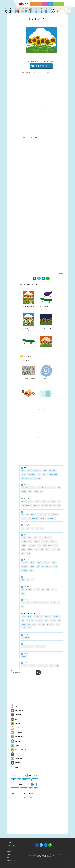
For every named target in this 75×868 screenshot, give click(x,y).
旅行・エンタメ (51, 501)
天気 (38, 589)
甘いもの (31, 793)
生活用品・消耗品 (26, 624)
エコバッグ (15, 775)
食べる (35, 775)
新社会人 (30, 549)
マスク (20, 798)
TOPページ (9, 842)
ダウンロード (41, 66)
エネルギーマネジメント (28, 647)
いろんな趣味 (25, 563)
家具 (28, 580)
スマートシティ (28, 644)
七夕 (39, 545)
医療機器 (36, 492)
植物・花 (34, 603)
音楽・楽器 (24, 570)
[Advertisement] (41, 91)
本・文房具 (52, 620)
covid (30, 775)
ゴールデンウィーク (27, 541)
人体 (54, 488)
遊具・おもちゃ (51, 624)
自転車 (35, 624)
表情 (39, 474)
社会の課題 (27, 525)
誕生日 (28, 553)
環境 (42, 528)
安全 (28, 528)
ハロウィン (54, 541)
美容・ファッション (27, 505)
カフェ (32, 563)
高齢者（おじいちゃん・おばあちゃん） (31, 478)
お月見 (23, 538)
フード (30, 501)
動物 (23, 603)
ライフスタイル (28, 560)
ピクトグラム (15, 789)
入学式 (44, 545)
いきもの (26, 600)
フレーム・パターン (43, 666)
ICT (25, 512)
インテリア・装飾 (38, 616)
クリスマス (48, 538)
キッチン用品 (57, 616)
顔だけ (21, 784)
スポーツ (54, 563)
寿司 (31, 789)
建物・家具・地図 (28, 577)
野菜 (25, 793)
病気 (42, 492)
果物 (13, 793)
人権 (23, 528)
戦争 (32, 528)
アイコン (24, 666)
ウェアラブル (48, 616)
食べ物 (23, 628)
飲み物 (29, 628)
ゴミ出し (35, 780)
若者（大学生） (31, 474)
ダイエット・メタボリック (28, 488)
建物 (32, 580)
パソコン (24, 519)
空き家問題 (24, 656)
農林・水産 (57, 505)
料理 (35, 784)
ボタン (52, 666)
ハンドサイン (32, 666)
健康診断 (24, 492)
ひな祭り (24, 545)
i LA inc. (41, 857)
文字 (57, 666)
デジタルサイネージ (53, 515)
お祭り (35, 538)
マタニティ (48, 488)
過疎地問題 (27, 653)
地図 (23, 580)
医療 (30, 492)
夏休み (56, 545)
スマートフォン (42, 515)
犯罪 (37, 528)
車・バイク (42, 624)
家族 (45, 471)
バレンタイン (45, 541)
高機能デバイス (52, 519)
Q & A (44, 4)
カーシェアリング (40, 647)
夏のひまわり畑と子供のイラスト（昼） (28, 329)
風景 (23, 593)
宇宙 (43, 589)
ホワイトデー (32, 545)
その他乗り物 (39, 620)
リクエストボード (59, 4)
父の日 (53, 549)
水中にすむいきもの (43, 603)
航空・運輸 (37, 505)
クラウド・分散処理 (31, 515)
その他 (23, 471)
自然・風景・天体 (27, 72)
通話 (19, 780)
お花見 (41, 538)
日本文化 (26, 634)
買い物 (56, 567)
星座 (48, 589)
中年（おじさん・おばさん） (35, 471)
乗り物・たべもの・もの (30, 613)
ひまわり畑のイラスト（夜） (46, 329)
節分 (59, 549)
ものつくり (37, 501)
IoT (23, 515)
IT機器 (29, 616)
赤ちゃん (45, 474)
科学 (59, 501)
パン (36, 789)
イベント (26, 535)
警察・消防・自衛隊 (47, 505)
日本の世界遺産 (26, 637)
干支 (28, 603)
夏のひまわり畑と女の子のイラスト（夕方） (28, 307)
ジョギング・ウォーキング (43, 563)
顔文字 (14, 798)
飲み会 (31, 570)
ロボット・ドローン (34, 519)
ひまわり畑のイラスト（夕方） (46, 351)
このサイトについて (36, 4)
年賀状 (26, 798)
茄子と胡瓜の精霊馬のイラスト (46, 307)
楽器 (59, 620)
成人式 (23, 549)
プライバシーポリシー (12, 861)
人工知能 (43, 519)
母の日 (47, 549)
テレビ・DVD (25, 567)
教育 (44, 501)
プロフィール (26, 780)
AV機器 (24, 616)
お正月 (29, 538)
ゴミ (23, 620)
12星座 (14, 780)
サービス (24, 501)
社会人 (23, 474)
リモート (14, 784)
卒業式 (50, 545)
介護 (59, 488)
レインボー (24, 789)
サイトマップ (10, 864)
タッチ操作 (23, 775)
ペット (33, 567)
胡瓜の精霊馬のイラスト (28, 351)
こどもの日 (37, 541)
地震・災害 (28, 589)
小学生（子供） (53, 471)
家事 (38, 567)
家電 (46, 620)
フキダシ (19, 793)
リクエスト (28, 784)
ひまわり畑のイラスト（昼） (41, 19)
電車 (58, 624)
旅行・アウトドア (39, 549)
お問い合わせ (10, 858)
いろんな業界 (27, 498)
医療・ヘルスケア (28, 485)
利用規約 (50, 4)
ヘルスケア (40, 488)
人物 (25, 468)
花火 (23, 553)
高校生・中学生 (53, 474)
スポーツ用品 (30, 620)
